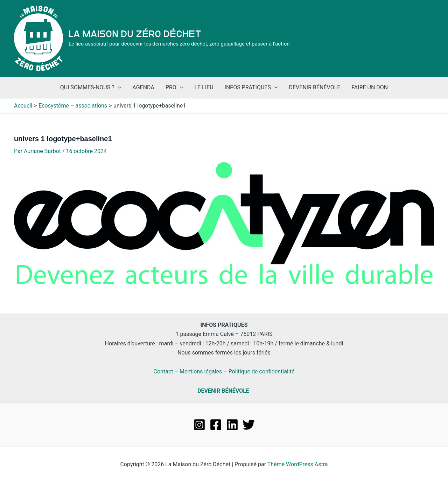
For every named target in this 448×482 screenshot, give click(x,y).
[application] (118, 88)
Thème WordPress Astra (298, 464)
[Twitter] (249, 425)
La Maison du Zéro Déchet (135, 34)
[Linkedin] (232, 425)
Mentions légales (201, 371)
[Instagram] (199, 425)
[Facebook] (216, 425)
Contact (163, 371)
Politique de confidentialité (262, 371)
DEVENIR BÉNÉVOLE (223, 391)
